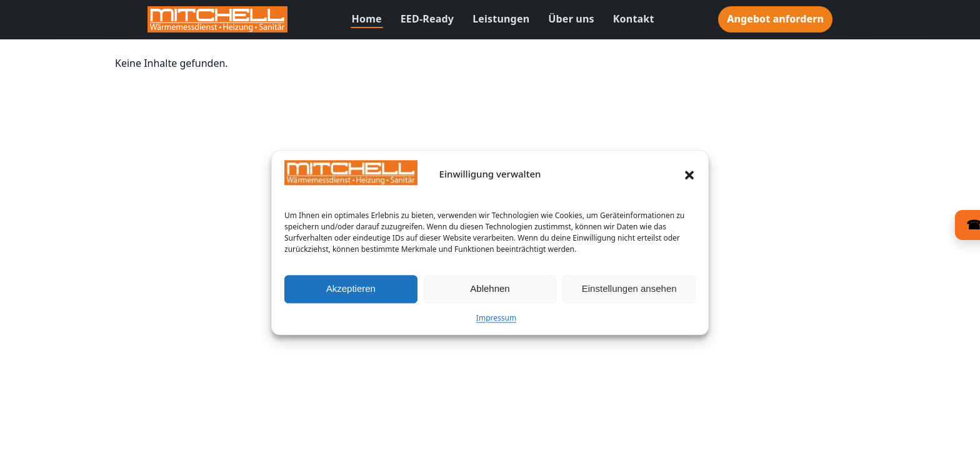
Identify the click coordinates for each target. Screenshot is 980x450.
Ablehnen (490, 293)
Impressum (496, 322)
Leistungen (501, 19)
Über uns (571, 19)
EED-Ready (427, 19)
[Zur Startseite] (217, 19)
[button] (689, 179)
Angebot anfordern (775, 19)
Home (367, 19)
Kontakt (634, 19)
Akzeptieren (351, 293)
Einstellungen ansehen (629, 293)
